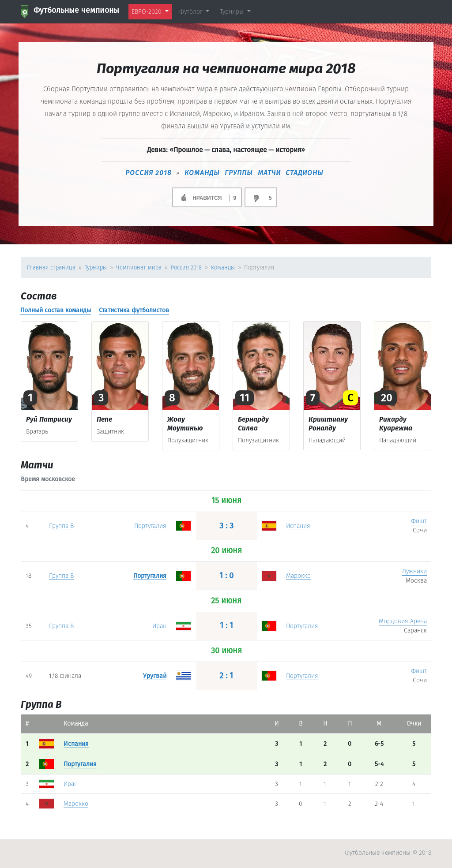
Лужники (414, 571)
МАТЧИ (269, 173)
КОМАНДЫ (202, 173)
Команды (223, 268)
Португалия (150, 526)
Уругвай (155, 676)
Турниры (96, 268)
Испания (298, 526)
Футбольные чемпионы (70, 11)
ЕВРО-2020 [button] (147, 12)
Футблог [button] (192, 12)
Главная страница (51, 268)
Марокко (298, 576)
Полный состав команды (56, 310)
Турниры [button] (233, 12)
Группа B (61, 526)
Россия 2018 (148, 173)
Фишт (419, 521)
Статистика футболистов (134, 310)
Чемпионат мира (139, 268)
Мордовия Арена (403, 621)
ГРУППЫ (239, 173)
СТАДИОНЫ (305, 173)
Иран (159, 626)
